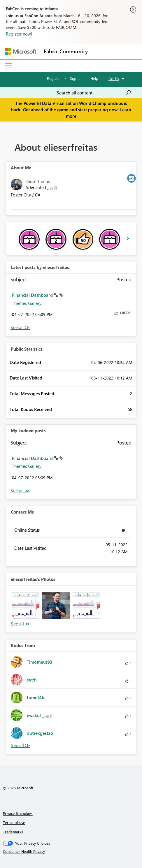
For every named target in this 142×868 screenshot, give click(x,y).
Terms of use (14, 822)
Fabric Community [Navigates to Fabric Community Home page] (66, 51)
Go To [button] (114, 79)
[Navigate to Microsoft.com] (20, 51)
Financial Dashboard (33, 295)
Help (94, 78)
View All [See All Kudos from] (20, 745)
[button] (26, 605)
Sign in (76, 78)
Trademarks (13, 832)
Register (54, 78)
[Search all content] (94, 93)
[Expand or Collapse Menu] (8, 66)
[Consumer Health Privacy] (71, 851)
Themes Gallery (27, 303)
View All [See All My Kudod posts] (20, 491)
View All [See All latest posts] (20, 327)
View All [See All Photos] (20, 624)
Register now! (19, 34)
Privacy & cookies (18, 813)
